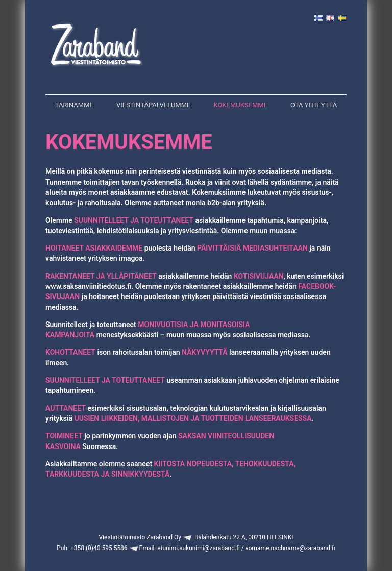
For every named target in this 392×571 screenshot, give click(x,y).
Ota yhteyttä (314, 105)
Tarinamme (74, 105)
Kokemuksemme (240, 105)
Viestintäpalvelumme (154, 105)
